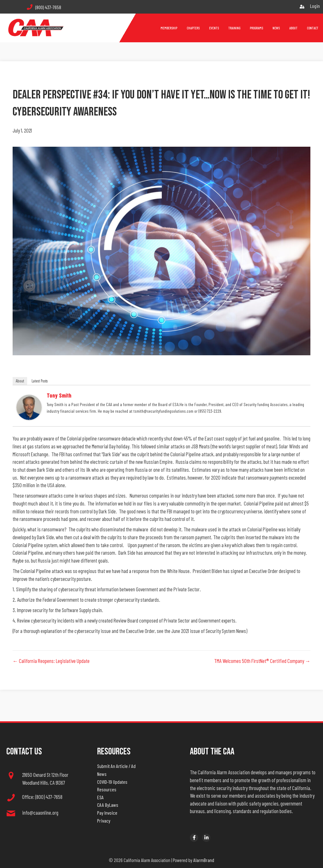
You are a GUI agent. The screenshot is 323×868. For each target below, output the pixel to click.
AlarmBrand (204, 860)
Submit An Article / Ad (116, 766)
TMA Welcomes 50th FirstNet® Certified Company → (262, 661)
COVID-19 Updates (112, 782)
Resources (107, 789)
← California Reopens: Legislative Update (51, 661)
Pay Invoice (107, 813)
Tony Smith (59, 395)
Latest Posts (40, 381)
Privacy (104, 821)
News (102, 774)
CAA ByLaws (108, 805)
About (20, 381)
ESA (100, 797)
